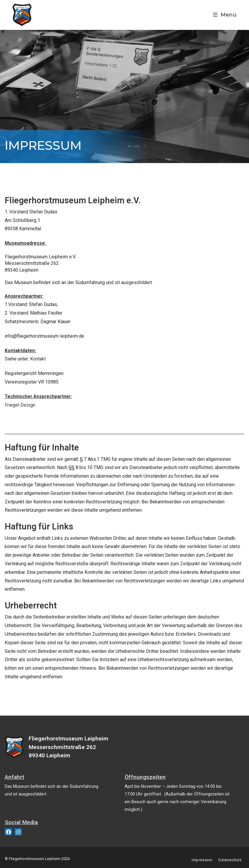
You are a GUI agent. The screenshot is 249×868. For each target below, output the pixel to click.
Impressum (202, 860)
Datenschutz (230, 860)
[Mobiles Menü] (225, 15)
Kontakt (38, 359)
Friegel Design (20, 405)
